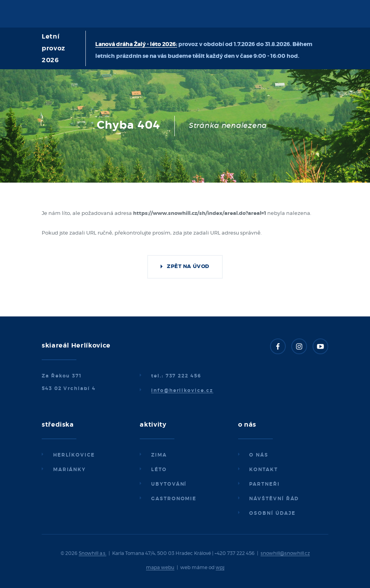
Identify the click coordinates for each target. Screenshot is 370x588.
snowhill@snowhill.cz (285, 553)
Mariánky (69, 470)
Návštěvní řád (274, 499)
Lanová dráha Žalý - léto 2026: (136, 44)
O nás (259, 455)
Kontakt (263, 470)
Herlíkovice (74, 455)
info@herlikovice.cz (182, 390)
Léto (159, 470)
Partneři (264, 484)
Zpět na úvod (188, 267)
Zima (159, 455)
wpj (220, 568)
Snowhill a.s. (92, 553)
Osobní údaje (272, 513)
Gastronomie (174, 499)
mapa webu (160, 568)
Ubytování (169, 484)
